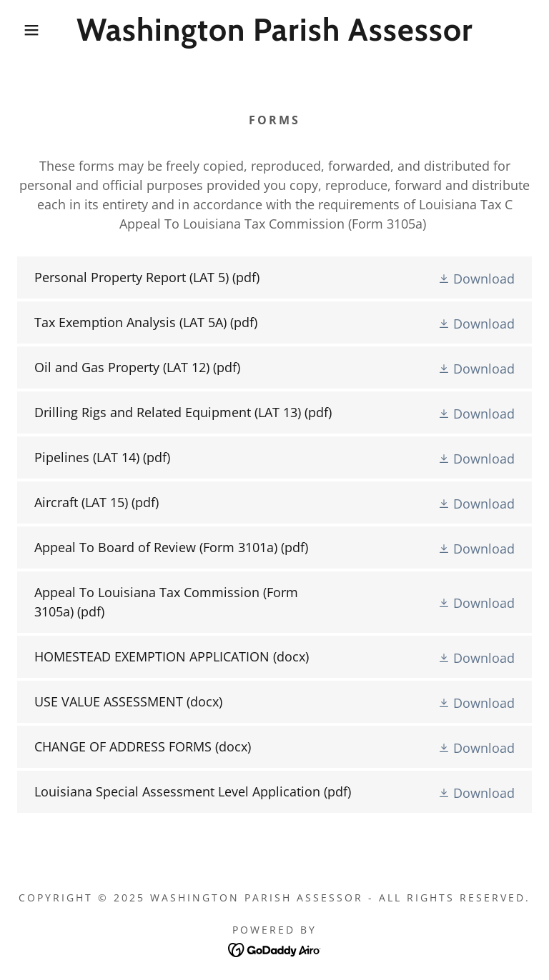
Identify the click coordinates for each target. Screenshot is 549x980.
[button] (28, 30)
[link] (274, 36)
